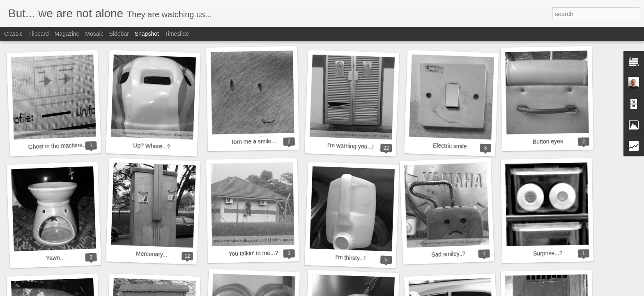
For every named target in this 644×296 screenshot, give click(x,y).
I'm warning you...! (351, 146)
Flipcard (39, 34)
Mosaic (94, 34)
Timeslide (177, 34)
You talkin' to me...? (253, 253)
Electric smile (450, 146)
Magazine (67, 34)
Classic (13, 34)
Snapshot (147, 34)
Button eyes (548, 141)
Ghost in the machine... (57, 146)
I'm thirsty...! (350, 258)
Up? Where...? (152, 146)
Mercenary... (152, 254)
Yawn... (55, 258)
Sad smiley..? (448, 254)
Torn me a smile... (253, 141)
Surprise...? (548, 253)
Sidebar (119, 34)
